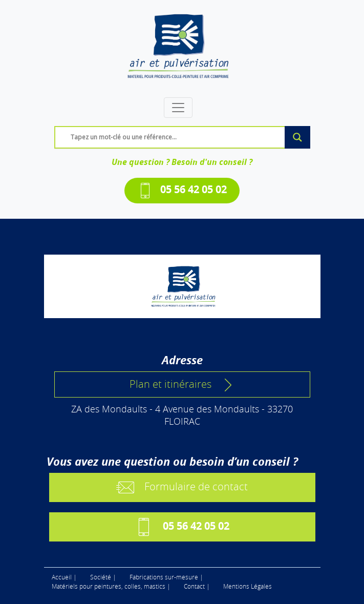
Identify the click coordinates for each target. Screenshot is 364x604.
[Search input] (185, 137)
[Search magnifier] (297, 137)
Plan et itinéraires (182, 384)
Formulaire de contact (182, 487)
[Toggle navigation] (178, 108)
